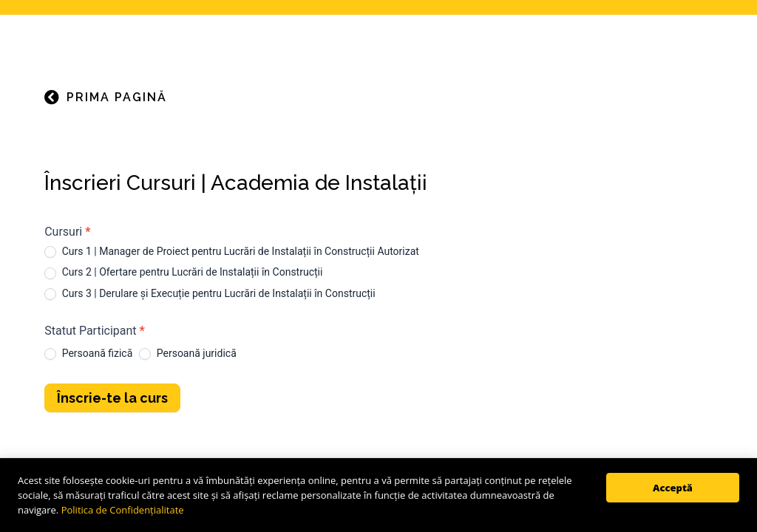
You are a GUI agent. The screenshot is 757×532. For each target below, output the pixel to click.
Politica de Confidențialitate (123, 510)
